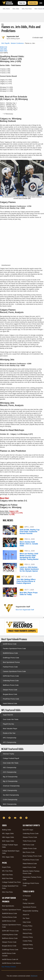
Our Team (26, 918)
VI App (25, 900)
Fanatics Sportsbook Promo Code (14, 649)
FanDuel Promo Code (10, 667)
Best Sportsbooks (8, 906)
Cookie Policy (27, 941)
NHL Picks (27, 9)
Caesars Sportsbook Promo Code (14, 671)
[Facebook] (4, 818)
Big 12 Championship (10, 781)
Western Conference (17, 43)
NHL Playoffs (5, 43)
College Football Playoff (11, 758)
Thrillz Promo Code (29, 841)
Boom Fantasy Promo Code (32, 856)
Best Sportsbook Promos (11, 662)
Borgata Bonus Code (10, 694)
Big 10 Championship (10, 777)
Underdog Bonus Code (10, 935)
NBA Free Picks (7, 875)
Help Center (27, 922)
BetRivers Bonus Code (10, 938)
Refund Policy (27, 933)
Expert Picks (6, 867)
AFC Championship (10, 742)
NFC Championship (10, 738)
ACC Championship (10, 772)
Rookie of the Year (9, 733)
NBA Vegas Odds (8, 837)
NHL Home (6, 9)
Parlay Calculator (29, 903)
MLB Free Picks (8, 878)
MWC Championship (10, 790)
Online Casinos (28, 948)
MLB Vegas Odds (8, 841)
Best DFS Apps (28, 830)
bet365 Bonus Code (10, 644)
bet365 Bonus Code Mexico (11, 963)
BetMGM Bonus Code (10, 653)
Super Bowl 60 (8, 715)
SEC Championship (10, 768)
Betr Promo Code (29, 852)
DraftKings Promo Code (11, 658)
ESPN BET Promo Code (10, 931)
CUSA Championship (10, 800)
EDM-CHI (4, 47)
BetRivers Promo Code (11, 685)
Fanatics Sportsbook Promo (11, 910)
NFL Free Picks (7, 871)
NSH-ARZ (4, 51)
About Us (26, 915)
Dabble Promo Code (30, 848)
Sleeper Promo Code (10, 690)
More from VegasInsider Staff (25, 610)
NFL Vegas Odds (8, 833)
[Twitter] (10, 818)
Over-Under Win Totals (11, 719)
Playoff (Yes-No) (8, 724)
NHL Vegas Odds (8, 857)
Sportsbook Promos (29, 907)
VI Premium (27, 896)
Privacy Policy (28, 926)
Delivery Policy (28, 937)
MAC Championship (10, 804)
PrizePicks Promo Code (11, 699)
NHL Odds (16, 9)
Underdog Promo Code (11, 681)
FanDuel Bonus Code (9, 917)
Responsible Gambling (30, 911)
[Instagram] (27, 818)
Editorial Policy (28, 945)
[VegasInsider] (22, 814)
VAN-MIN (3, 49)
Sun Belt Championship (11, 795)
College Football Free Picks (11, 882)
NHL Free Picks (7, 892)
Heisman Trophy (9, 754)
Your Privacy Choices (9, 967)
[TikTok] (21, 818)
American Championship (11, 786)
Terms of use (27, 930)
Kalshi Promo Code (29, 867)
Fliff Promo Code (28, 845)
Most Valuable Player (10, 729)
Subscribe (33, 3)
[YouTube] (15, 818)
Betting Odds (7, 830)
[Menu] (41, 3)
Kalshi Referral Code (10, 703)
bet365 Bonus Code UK (10, 959)
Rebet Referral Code (30, 864)
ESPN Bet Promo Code (11, 676)
